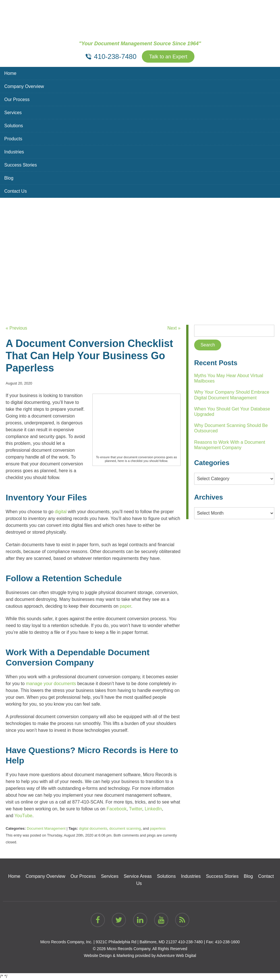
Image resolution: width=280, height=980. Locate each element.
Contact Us (15, 191)
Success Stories (21, 165)
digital (61, 512)
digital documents (93, 828)
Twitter (136, 809)
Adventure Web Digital (176, 956)
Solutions (14, 126)
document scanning (125, 828)
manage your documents (51, 684)
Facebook (117, 809)
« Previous (16, 328)
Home (10, 73)
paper (125, 606)
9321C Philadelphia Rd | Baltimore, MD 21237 (136, 942)
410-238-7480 (190, 942)
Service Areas (138, 876)
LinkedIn (153, 809)
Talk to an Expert (168, 57)
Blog (9, 178)
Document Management (46, 828)
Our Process (17, 99)
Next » (174, 328)
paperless (158, 828)
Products (13, 139)
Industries (14, 152)
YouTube (23, 816)
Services (13, 113)
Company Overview (24, 86)
